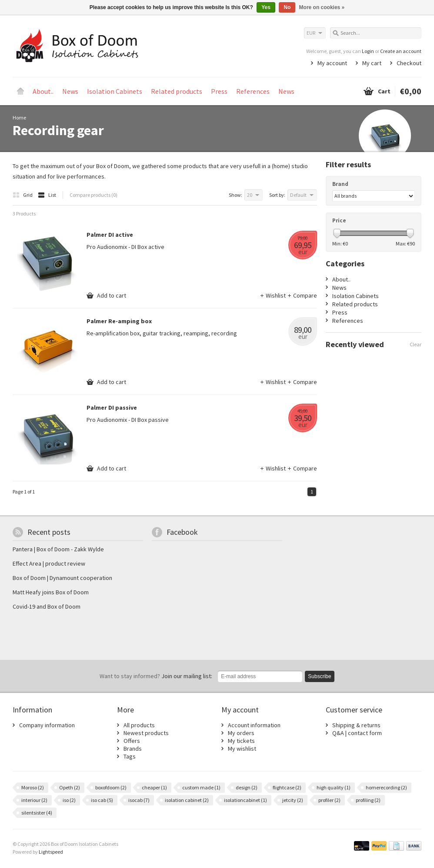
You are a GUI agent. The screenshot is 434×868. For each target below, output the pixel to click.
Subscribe (319, 676)
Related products (177, 91)
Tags (130, 756)
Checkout (409, 63)
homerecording (386, 787)
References (253, 91)
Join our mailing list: (156, 676)
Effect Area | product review (49, 563)
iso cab (102, 800)
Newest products (146, 733)
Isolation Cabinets (115, 91)
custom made (201, 787)
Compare (302, 295)
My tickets (241, 741)
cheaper (154, 787)
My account (332, 63)
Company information (47, 725)
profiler (329, 800)
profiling (368, 800)
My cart (372, 63)
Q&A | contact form (357, 733)
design (247, 787)
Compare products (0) (93, 195)
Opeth (70, 787)
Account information (254, 725)
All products (139, 725)
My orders (241, 733)
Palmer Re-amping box (119, 321)
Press (219, 91)
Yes (266, 7)
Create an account (401, 51)
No (287, 7)
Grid (23, 195)
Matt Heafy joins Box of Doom (51, 592)
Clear (416, 344)
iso (69, 800)
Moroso (33, 787)
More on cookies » (322, 7)
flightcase (287, 787)
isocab (139, 800)
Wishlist (273, 295)
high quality (334, 787)
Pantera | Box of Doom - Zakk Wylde (58, 549)
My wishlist (242, 749)
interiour (34, 800)
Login (368, 51)
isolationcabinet (245, 800)
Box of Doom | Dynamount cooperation (62, 578)
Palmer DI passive (112, 407)
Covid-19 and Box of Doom (47, 606)
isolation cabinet (187, 800)
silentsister (37, 813)
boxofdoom (111, 787)
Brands (133, 749)
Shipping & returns (356, 725)
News (70, 91)
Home (20, 91)
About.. (43, 91)
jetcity (293, 800)
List (47, 195)
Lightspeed (51, 852)
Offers (132, 741)
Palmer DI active (110, 235)
